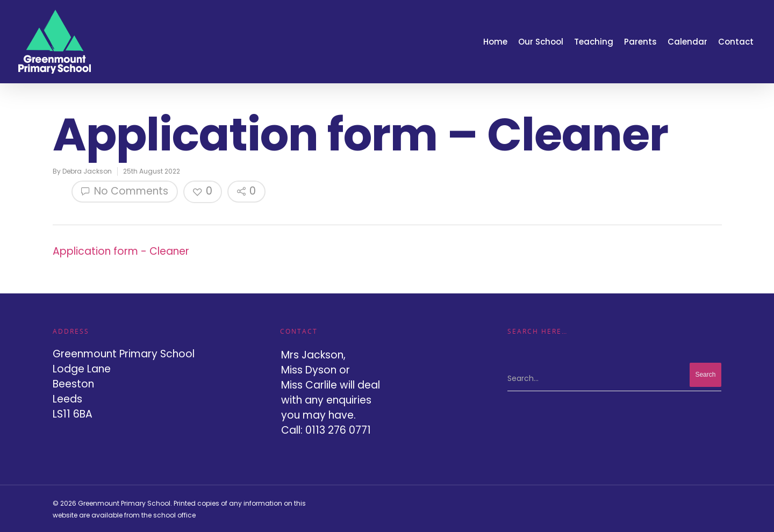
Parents (640, 42)
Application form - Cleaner (121, 251)
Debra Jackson (87, 171)
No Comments (125, 191)
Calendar (687, 42)
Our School (541, 42)
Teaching (594, 42)
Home (495, 42)
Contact (736, 42)
